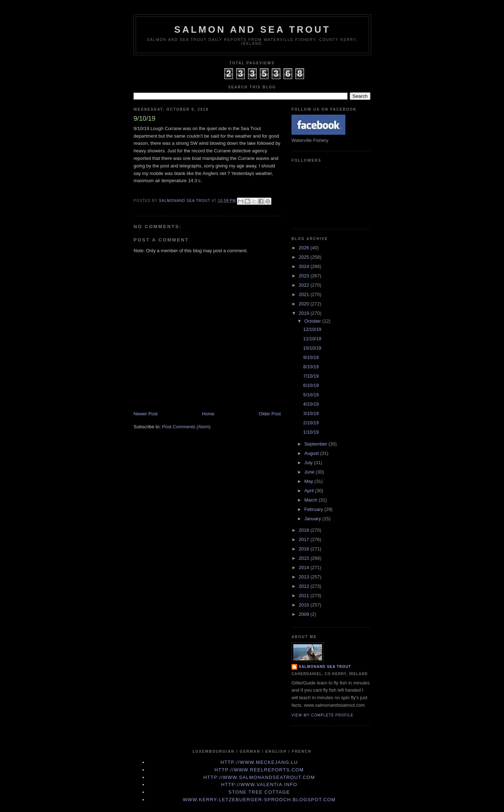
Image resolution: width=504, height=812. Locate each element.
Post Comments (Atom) (186, 427)
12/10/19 (312, 329)
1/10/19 (311, 432)
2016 (305, 549)
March (312, 500)
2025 (305, 257)
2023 (305, 276)
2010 (305, 605)
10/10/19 (312, 348)
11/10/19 (312, 339)
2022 (305, 285)
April (310, 491)
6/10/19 (311, 385)
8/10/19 (311, 367)
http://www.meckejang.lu (259, 762)
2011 (305, 596)
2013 (305, 577)
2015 (305, 558)
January (313, 519)
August (312, 453)
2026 (305, 248)
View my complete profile (323, 715)
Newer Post (146, 414)
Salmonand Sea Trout (325, 667)
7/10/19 (311, 376)
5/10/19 (311, 395)
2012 (305, 586)
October (313, 321)
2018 (305, 530)
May (309, 481)
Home (208, 414)
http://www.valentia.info (259, 785)
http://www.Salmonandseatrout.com (259, 777)
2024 (305, 266)
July (309, 463)
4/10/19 (311, 404)
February (314, 509)
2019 (305, 313)
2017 (305, 539)
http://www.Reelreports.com (259, 770)
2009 (305, 614)
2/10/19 (311, 423)
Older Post (270, 414)
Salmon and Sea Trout (252, 29)
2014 (305, 568)
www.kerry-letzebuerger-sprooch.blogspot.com (259, 800)
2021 (305, 294)
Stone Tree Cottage (259, 792)
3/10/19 (311, 413)
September (316, 444)
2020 (305, 304)
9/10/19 (311, 357)
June (310, 472)
